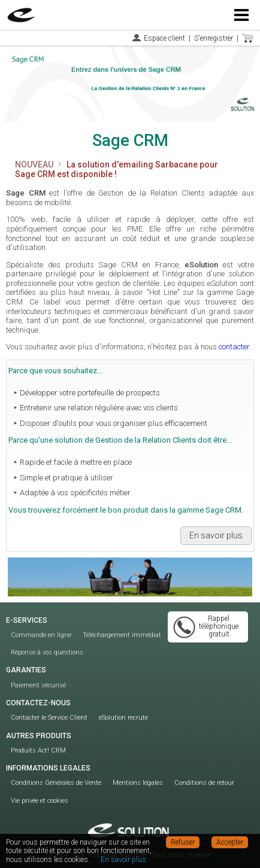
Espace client (164, 38)
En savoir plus (216, 535)
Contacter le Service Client (49, 718)
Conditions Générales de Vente (56, 783)
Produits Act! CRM (38, 750)
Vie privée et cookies (40, 801)
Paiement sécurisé (38, 685)
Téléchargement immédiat (122, 635)
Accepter (230, 842)
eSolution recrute (123, 718)
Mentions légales (138, 783)
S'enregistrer (214, 38)
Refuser (183, 842)
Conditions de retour (204, 783)
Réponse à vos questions (47, 652)
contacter (234, 347)
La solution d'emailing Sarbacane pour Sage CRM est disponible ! (117, 170)
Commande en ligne (41, 635)
